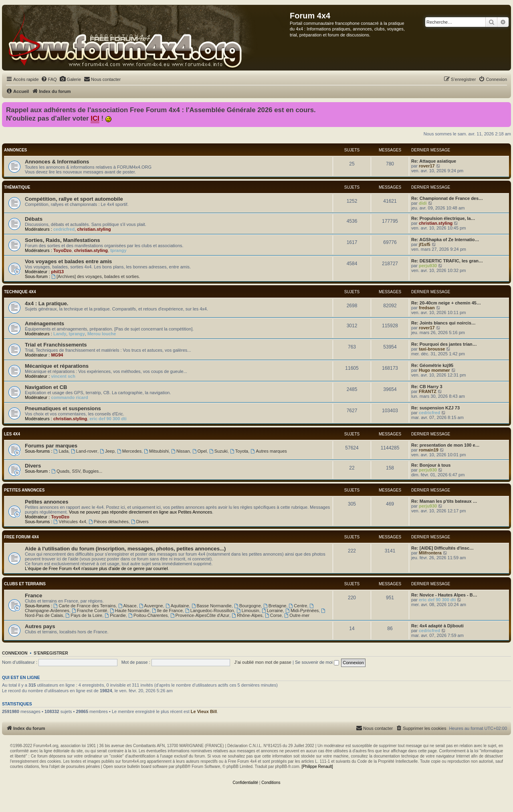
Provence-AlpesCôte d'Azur (200, 615)
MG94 (57, 355)
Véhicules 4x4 (70, 522)
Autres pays (40, 626)
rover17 (427, 166)
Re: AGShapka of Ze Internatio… (445, 240)
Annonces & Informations (57, 162)
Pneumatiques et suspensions (63, 408)
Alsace (127, 606)
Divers (33, 466)
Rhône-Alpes (247, 615)
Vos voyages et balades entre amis (68, 261)
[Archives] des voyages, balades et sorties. (96, 276)
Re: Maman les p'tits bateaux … (444, 501)
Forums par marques (51, 446)
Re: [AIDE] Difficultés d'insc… (442, 548)
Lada (61, 451)
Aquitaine (177, 606)
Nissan (180, 451)
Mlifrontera (430, 553)
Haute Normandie (130, 611)
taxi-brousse (432, 349)
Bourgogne (247, 606)
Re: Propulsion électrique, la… (443, 218)
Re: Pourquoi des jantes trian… (444, 344)
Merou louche (102, 334)
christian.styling (94, 229)
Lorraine (272, 611)
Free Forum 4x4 (21, 537)
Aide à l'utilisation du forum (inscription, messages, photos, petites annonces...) (125, 549)
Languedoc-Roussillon (210, 611)
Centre (298, 606)
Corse (273, 615)
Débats (34, 219)
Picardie (115, 615)
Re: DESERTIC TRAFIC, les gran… (447, 261)
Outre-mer (297, 615)
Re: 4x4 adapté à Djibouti (437, 626)
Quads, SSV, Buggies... (77, 471)
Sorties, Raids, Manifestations (63, 240)
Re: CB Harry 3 (427, 387)
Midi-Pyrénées (302, 611)
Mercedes (129, 451)
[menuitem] (49, 79)
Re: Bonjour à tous (431, 465)
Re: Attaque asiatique (434, 161)
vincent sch (63, 376)
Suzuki (218, 451)
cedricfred (64, 229)
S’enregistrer (51, 653)
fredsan (427, 308)
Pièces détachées (109, 522)
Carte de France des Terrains (85, 606)
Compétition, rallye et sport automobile (74, 199)
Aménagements (44, 323)
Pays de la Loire (84, 615)
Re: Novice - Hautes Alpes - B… (444, 595)
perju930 (428, 266)
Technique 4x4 (20, 292)
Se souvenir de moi (317, 662)
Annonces (15, 150)
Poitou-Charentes (148, 615)
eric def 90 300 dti (108, 419)
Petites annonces (24, 490)
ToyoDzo (63, 250)
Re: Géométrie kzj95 (432, 365)
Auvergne (151, 606)
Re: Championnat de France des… (447, 198)
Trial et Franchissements (56, 345)
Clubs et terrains (25, 584)
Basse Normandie (212, 606)
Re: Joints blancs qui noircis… (443, 323)
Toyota (239, 451)
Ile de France (167, 611)
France (33, 595)
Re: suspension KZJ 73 (435, 408)
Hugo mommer (434, 370)
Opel (200, 451)
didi (423, 203)
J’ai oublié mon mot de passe (263, 662)
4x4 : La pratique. (46, 303)
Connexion (15, 653)
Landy (60, 334)
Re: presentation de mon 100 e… (445, 445)
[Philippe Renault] (317, 767)
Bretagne (275, 606)
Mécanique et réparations (57, 366)
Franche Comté (90, 611)
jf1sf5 (425, 244)
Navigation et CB (46, 387)
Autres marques (269, 451)
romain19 (429, 450)
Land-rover (84, 451)
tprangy (118, 250)
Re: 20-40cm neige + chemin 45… (446, 303)
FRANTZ (428, 391)
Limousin (248, 611)
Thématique (17, 187)
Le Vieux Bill (204, 711)
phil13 (57, 272)
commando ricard (69, 397)
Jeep (107, 451)
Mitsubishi (156, 451)
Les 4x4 (12, 434)
